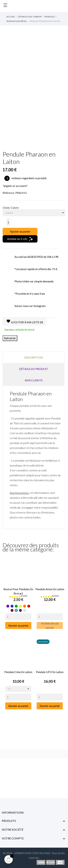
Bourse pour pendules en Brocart (18, 591)
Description (34, 357)
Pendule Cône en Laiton (18, 672)
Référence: (9, 193)
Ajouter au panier (20, 231)
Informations (13, 812)
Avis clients (34, 380)
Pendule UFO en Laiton (50, 672)
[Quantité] (8, 222)
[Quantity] (18, 617)
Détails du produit (34, 369)
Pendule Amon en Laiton (50, 589)
